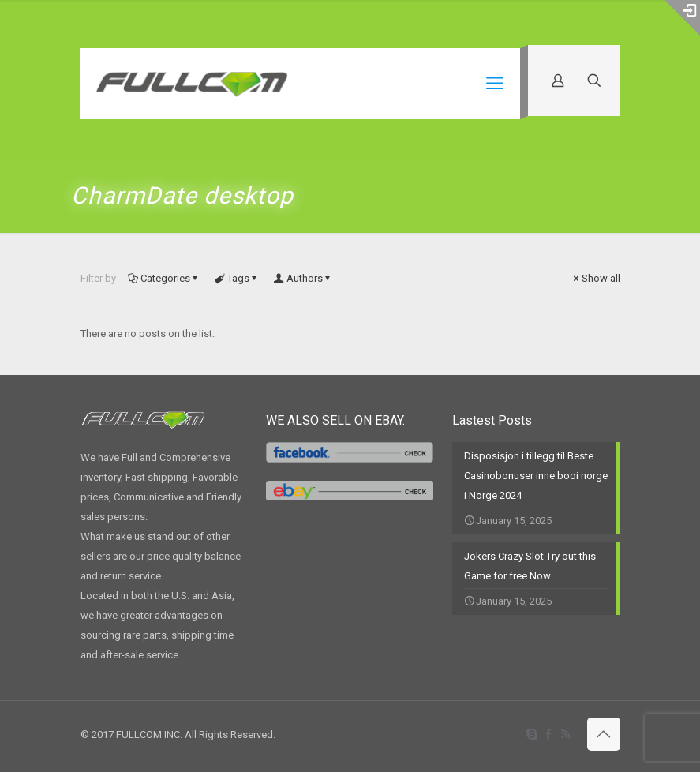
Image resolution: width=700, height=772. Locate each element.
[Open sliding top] (682, 18)
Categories (164, 278)
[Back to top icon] (604, 734)
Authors (303, 278)
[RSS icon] (565, 734)
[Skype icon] (532, 734)
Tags (237, 278)
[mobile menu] (495, 84)
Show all (596, 278)
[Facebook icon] (549, 734)
